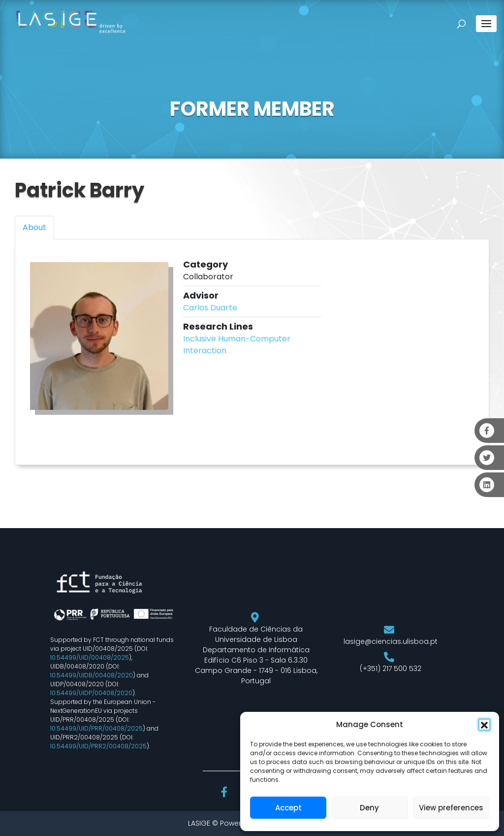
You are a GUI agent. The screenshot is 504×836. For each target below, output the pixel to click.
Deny (369, 808)
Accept (288, 808)
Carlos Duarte (210, 308)
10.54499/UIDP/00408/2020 (91, 693)
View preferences (451, 808)
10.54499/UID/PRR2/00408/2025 (98, 746)
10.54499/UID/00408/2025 (90, 657)
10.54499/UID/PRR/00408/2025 (96, 728)
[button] (484, 725)
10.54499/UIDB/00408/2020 (92, 675)
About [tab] (34, 227)
